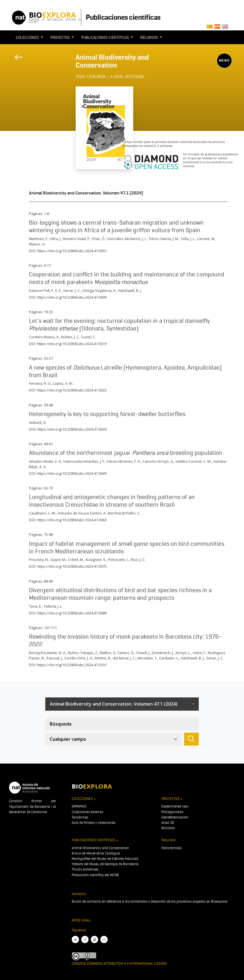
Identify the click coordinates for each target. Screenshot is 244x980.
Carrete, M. (206, 239)
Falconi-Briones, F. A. (124, 461)
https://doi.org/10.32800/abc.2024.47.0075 (72, 566)
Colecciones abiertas (87, 812)
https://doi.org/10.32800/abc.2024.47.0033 (72, 390)
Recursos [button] (150, 37)
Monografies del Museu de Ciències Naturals (105, 859)
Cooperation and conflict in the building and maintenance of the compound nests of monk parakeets (127, 278)
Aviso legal (81, 920)
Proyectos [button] (60, 37)
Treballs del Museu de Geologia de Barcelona (105, 864)
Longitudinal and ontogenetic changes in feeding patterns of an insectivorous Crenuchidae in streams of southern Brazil (112, 501)
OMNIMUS (79, 806)
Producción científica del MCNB (95, 875)
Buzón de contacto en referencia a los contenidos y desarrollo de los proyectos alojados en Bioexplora (150, 901)
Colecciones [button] (28, 37)
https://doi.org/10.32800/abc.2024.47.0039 (72, 429)
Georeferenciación (175, 817)
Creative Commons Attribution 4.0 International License (119, 964)
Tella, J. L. (188, 239)
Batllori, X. (108, 653)
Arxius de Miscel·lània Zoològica (96, 853)
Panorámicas (171, 848)
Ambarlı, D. (38, 422)
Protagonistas (172, 812)
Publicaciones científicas (123, 17)
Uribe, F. (199, 653)
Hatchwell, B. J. (130, 290)
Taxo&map (80, 817)
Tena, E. (35, 606)
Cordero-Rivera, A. (44, 337)
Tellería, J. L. (53, 606)
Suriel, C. (89, 337)
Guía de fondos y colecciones (94, 823)
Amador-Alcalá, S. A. (45, 461)
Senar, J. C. (72, 290)
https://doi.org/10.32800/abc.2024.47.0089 (72, 613)
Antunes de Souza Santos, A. (82, 513)
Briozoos (168, 828)
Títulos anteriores (85, 869)
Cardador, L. (169, 658)
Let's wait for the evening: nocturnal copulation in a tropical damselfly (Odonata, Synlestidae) (119, 324)
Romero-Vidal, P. (77, 239)
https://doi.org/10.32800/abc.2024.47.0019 (72, 344)
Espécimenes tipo (175, 806)
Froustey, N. (39, 560)
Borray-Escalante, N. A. (48, 653)
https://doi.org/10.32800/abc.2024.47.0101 (72, 665)
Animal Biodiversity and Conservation (112, 61)
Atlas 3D (168, 823)
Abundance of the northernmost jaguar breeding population (126, 453)
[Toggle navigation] (79, 83)
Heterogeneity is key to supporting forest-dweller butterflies (107, 414)
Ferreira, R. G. (40, 383)
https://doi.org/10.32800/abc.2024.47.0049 (72, 473)
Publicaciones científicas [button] (106, 37)
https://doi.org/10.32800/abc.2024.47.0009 (72, 297)
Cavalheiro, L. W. (42, 513)
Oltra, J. (56, 239)
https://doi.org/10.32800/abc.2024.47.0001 (72, 251)
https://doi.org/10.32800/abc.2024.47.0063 (72, 520)
